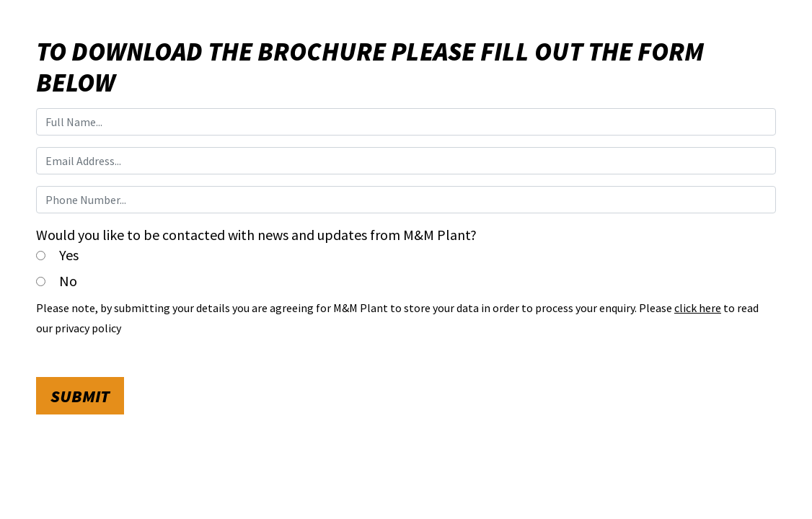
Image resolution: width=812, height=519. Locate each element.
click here (698, 308)
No (68, 281)
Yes (69, 255)
